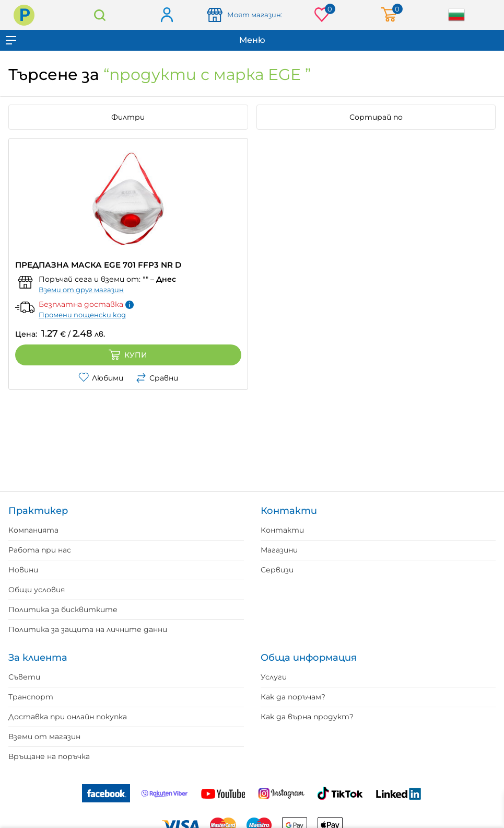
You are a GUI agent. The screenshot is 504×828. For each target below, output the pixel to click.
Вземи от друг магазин (81, 290)
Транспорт (31, 697)
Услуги (274, 677)
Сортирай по (376, 117)
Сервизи (277, 570)
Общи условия (37, 590)
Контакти (282, 530)
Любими (101, 378)
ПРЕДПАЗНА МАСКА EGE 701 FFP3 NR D (98, 265)
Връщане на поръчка (49, 756)
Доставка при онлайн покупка (68, 717)
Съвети (24, 677)
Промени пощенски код (82, 315)
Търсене (99, 15)
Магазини (279, 550)
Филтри (128, 117)
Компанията (33, 530)
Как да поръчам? (293, 697)
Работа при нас (40, 550)
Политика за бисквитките (63, 609)
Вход (166, 15)
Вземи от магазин (44, 737)
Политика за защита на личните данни (88, 629)
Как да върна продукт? (307, 717)
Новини (23, 570)
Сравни (157, 378)
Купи (128, 355)
